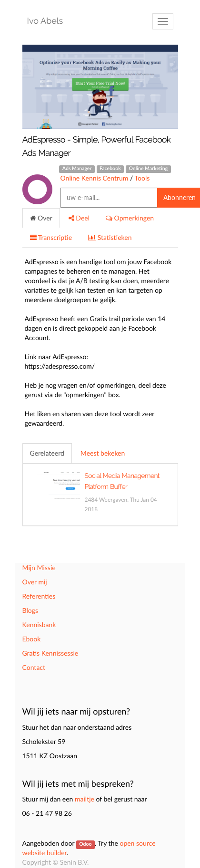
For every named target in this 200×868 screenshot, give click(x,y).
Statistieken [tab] (110, 237)
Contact (34, 667)
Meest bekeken (103, 453)
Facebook (110, 169)
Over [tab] (41, 218)
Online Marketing (148, 169)
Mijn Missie (39, 568)
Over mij (35, 582)
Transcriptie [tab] (51, 237)
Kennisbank (39, 625)
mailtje (85, 799)
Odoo (85, 844)
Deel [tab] (79, 218)
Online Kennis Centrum (95, 178)
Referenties (39, 596)
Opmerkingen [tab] (130, 218)
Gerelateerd (47, 453)
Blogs (30, 610)
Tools (142, 178)
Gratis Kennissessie (50, 653)
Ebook (32, 639)
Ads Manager (77, 169)
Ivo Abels (45, 21)
